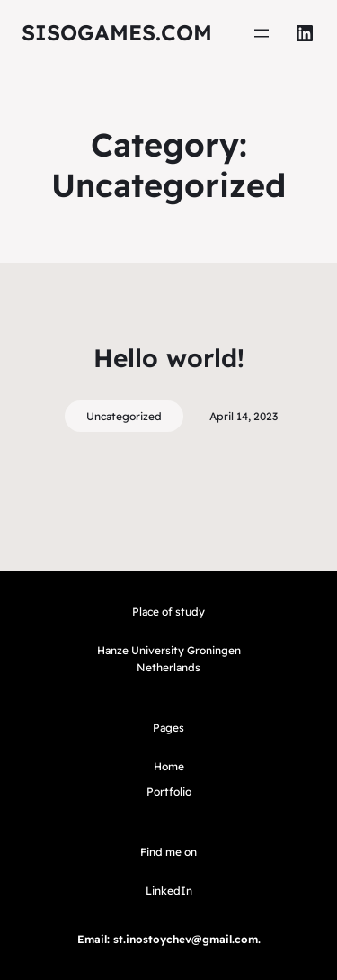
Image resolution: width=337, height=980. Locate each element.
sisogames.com (117, 32)
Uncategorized (124, 416)
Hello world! (169, 358)
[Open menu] (262, 33)
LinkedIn (169, 890)
